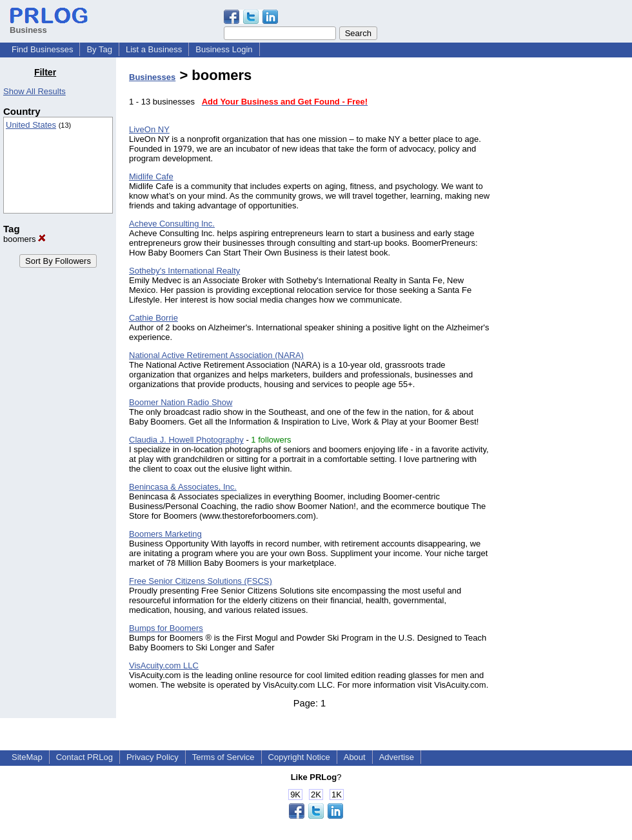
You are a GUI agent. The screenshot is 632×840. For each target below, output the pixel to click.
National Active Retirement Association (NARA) (216, 355)
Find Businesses (42, 49)
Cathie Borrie (153, 318)
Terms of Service (223, 757)
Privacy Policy (153, 757)
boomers (25, 239)
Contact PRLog (84, 757)
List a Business (154, 49)
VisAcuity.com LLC (164, 665)
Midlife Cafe (151, 176)
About (355, 757)
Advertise (397, 757)
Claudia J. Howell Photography (186, 440)
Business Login (224, 49)
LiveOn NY (149, 129)
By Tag (99, 49)
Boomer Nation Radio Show (181, 402)
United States (31, 125)
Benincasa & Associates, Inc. (183, 487)
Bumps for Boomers (166, 628)
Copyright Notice (299, 757)
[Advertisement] (566, 261)
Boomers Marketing (165, 534)
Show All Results (35, 91)
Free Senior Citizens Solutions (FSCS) (201, 581)
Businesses (152, 77)
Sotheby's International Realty (184, 271)
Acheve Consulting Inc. (172, 224)
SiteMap (27, 757)
